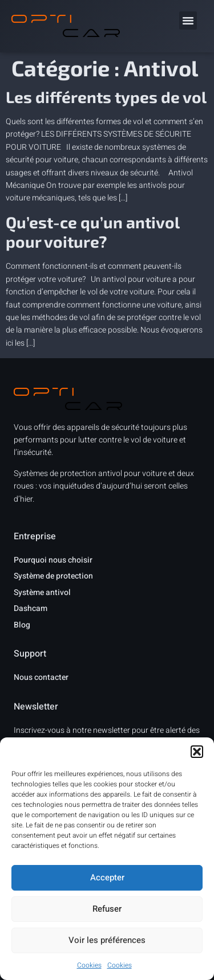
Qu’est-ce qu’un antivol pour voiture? (92, 232)
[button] (197, 752)
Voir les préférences (107, 940)
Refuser (107, 909)
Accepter (107, 878)
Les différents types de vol (106, 97)
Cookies (89, 965)
